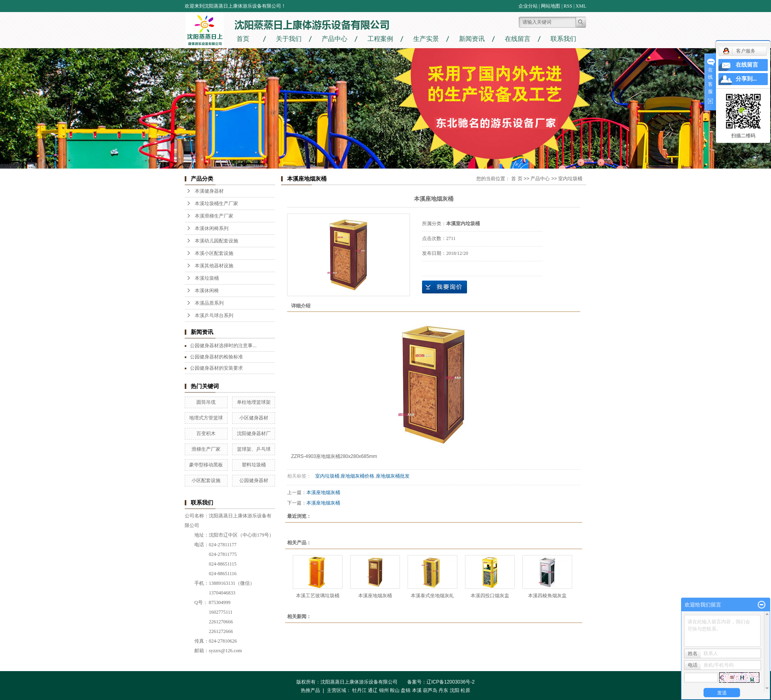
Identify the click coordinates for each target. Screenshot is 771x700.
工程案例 (380, 39)
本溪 (417, 690)
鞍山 (395, 690)
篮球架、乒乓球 (254, 449)
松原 (465, 690)
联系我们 (563, 39)
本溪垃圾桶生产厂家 (216, 203)
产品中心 (335, 39)
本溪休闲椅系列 (212, 228)
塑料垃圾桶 (254, 465)
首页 (243, 39)
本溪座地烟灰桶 (323, 492)
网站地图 (551, 6)
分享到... (746, 79)
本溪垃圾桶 (207, 278)
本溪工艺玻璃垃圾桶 (318, 596)
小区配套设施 (206, 480)
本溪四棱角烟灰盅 (547, 596)
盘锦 (406, 690)
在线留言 (518, 39)
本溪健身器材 (209, 191)
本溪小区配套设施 (214, 253)
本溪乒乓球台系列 (214, 315)
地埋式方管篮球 (206, 418)
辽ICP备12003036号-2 (453, 682)
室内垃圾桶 (570, 179)
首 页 (517, 179)
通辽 (373, 690)
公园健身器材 (254, 480)
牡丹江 (359, 690)
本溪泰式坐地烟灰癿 (432, 596)
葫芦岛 (430, 690)
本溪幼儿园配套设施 (216, 241)
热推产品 (310, 690)
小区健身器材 (254, 418)
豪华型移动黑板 (206, 465)
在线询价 (445, 287)
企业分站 (528, 6)
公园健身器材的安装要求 (216, 368)
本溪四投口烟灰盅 (490, 596)
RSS (568, 6)
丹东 (443, 690)
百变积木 (206, 433)
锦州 (384, 690)
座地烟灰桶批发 (393, 476)
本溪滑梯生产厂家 (214, 216)
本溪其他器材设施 (214, 266)
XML (581, 6)
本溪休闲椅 (207, 291)
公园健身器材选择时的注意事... (223, 346)
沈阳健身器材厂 (254, 433)
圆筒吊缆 (206, 402)
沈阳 (455, 690)
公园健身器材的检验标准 (216, 357)
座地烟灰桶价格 (357, 476)
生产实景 (426, 39)
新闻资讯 (472, 39)
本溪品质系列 (209, 303)
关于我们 (289, 39)
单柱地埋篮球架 (254, 402)
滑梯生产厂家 (206, 449)
